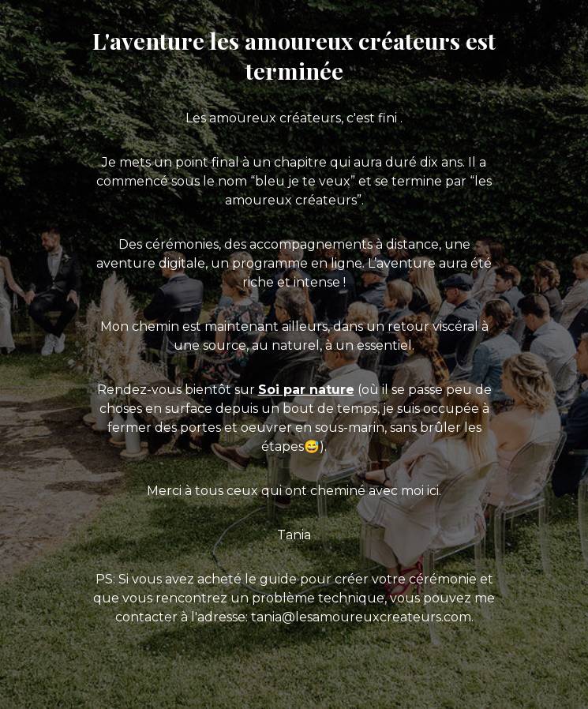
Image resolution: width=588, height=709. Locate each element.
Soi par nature (306, 390)
